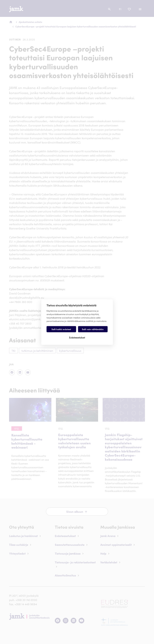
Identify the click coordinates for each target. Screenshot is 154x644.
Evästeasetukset (77, 337)
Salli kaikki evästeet (61, 329)
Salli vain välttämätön (93, 329)
